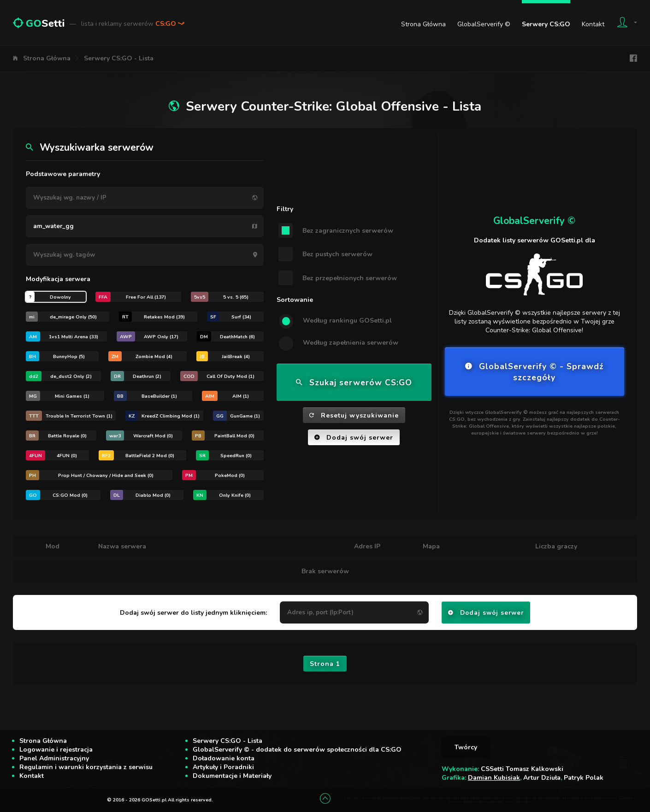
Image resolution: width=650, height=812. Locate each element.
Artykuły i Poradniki (223, 767)
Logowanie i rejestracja (56, 750)
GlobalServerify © (484, 24)
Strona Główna (423, 24)
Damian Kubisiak (494, 778)
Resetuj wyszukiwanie (354, 415)
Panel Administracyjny (54, 758)
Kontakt (593, 24)
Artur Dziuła (542, 778)
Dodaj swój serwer (354, 438)
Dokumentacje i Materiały (232, 776)
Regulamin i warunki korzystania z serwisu (86, 767)
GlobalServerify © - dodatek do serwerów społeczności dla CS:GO (297, 750)
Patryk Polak (584, 778)
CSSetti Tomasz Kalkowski (522, 769)
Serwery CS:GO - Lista (119, 58)
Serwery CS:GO (546, 24)
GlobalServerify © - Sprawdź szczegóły (534, 372)
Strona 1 (325, 664)
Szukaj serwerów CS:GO (354, 382)
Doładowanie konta (224, 758)
